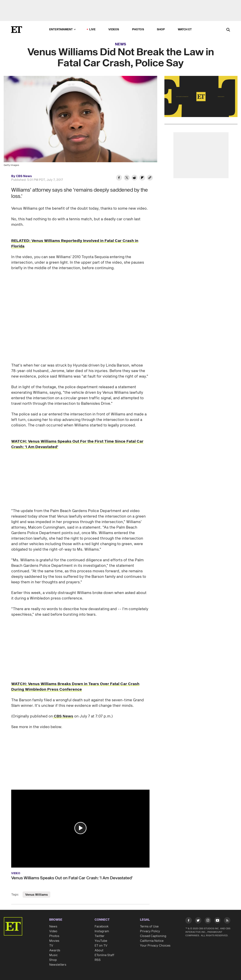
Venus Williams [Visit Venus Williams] (36, 895)
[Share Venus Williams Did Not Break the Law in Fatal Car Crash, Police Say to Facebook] (119, 178)
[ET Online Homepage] (17, 30)
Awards (55, 950)
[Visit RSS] (227, 921)
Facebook (102, 927)
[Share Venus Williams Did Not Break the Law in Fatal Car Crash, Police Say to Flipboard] (142, 178)
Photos (138, 29)
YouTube (101, 941)
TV (51, 946)
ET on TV (101, 946)
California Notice (152, 941)
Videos (114, 29)
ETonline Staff (104, 955)
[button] (80, 828)
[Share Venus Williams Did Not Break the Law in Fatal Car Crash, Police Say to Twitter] (127, 178)
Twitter (100, 936)
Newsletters (58, 965)
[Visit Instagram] (208, 921)
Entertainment (63, 29)
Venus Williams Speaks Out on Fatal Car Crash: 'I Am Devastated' (72, 878)
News (121, 44)
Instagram (102, 931)
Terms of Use (149, 927)
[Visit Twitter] (198, 921)
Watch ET (185, 29)
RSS (98, 960)
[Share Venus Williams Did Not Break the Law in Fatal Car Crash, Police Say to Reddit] (134, 178)
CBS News (63, 716)
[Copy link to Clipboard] (150, 178)
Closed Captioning (153, 936)
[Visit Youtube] (217, 921)
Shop (161, 29)
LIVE (92, 29)
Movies (54, 941)
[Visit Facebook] (189, 921)
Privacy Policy (150, 931)
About (99, 950)
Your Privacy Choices (155, 946)
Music (53, 955)
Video (53, 931)
